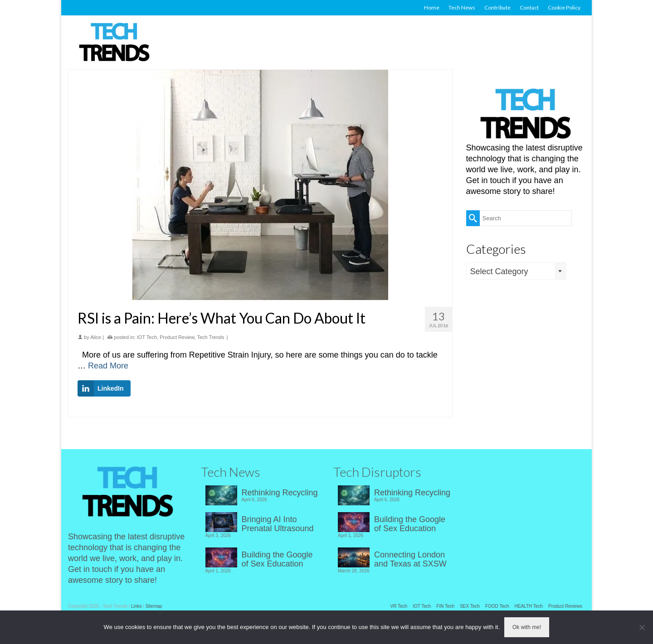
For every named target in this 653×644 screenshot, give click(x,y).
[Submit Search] (473, 218)
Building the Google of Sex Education (277, 559)
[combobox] (516, 271)
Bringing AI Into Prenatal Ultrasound (278, 524)
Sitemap (154, 606)
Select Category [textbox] (499, 271)
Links (136, 606)
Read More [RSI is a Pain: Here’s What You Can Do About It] (108, 366)
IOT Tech (147, 337)
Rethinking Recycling (280, 493)
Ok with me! (527, 627)
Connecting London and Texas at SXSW (410, 559)
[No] (642, 627)
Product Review (177, 337)
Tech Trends (211, 337)
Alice (96, 337)
